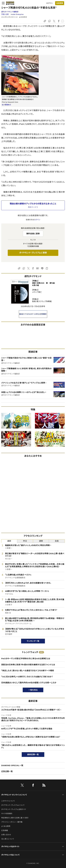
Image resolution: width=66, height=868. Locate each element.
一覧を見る (33, 690)
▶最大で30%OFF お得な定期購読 (33, 314)
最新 (9, 541)
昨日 (25, 541)
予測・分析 (5, 14)
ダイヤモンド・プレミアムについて (13, 805)
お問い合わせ (6, 835)
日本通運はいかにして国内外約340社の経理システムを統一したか (29, 683)
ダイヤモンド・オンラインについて (14, 795)
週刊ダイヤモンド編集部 (10, 12)
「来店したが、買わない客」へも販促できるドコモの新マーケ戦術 (28, 671)
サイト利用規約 (7, 814)
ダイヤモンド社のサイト (10, 847)
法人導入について (8, 839)
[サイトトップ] (10, 3)
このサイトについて (8, 801)
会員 (57, 541)
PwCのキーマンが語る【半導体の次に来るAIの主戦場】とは (26, 659)
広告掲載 (5, 830)
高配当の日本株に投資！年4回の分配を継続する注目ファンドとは (28, 665)
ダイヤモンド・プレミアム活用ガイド (14, 809)
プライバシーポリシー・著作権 (12, 822)
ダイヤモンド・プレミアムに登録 (33, 253)
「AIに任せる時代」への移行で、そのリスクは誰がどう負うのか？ (27, 677)
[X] (22, 786)
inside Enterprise (17, 14)
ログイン (50, 3)
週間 (41, 541)
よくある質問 (6, 826)
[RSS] (44, 786)
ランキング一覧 (33, 641)
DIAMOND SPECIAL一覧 (12, 765)
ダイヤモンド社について (10, 855)
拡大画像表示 (6, 105)
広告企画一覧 (7, 771)
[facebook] (33, 786)
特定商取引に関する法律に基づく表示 (15, 818)
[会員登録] (60, 3)
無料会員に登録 (33, 234)
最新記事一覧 (33, 754)
